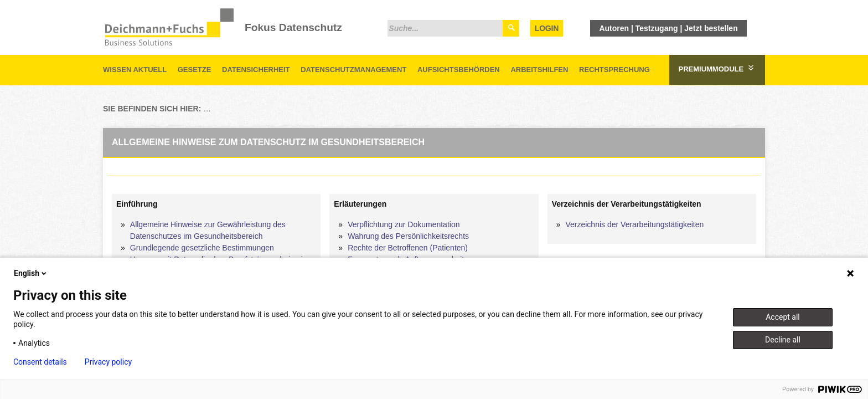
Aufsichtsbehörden (459, 70)
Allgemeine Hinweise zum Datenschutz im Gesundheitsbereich (670, 109)
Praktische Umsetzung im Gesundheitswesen (465, 109)
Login (547, 28)
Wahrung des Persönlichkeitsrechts (408, 236)
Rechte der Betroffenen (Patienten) (408, 248)
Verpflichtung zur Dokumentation (404, 224)
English (31, 273)
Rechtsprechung (614, 70)
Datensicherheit (256, 70)
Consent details (40, 362)
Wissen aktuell (135, 70)
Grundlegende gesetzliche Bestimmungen (202, 248)
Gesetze (195, 70)
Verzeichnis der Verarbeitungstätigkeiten (634, 224)
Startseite (221, 109)
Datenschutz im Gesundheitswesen (310, 109)
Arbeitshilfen (539, 70)
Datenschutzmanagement (353, 70)
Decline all (783, 340)
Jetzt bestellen (711, 28)
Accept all (783, 317)
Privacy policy (108, 362)
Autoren (614, 28)
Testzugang (657, 28)
